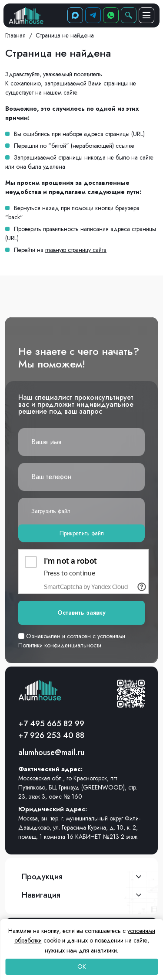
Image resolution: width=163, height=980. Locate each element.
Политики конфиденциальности (60, 645)
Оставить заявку (81, 612)
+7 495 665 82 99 (51, 724)
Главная (15, 35)
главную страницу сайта (76, 250)
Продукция (42, 877)
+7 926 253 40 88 (51, 735)
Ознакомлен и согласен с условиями (72, 641)
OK (82, 966)
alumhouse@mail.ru (51, 752)
